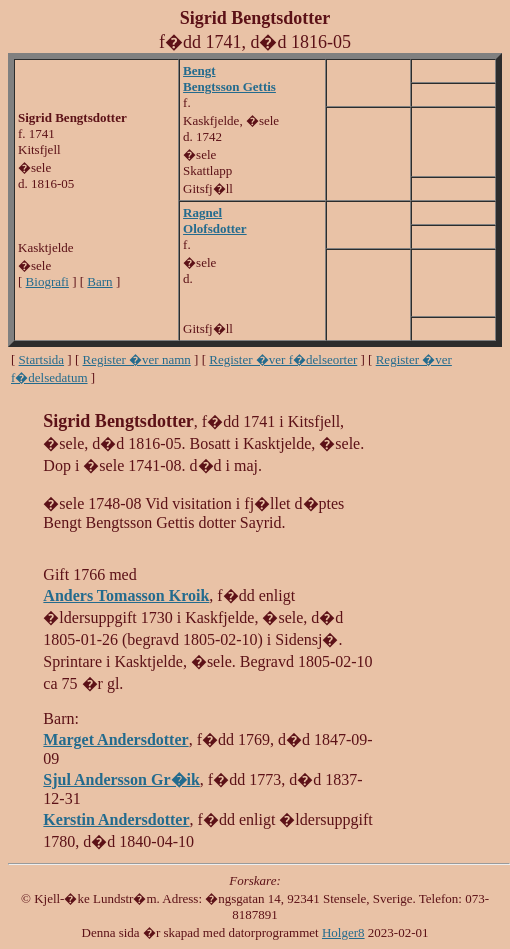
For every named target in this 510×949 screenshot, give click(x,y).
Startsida (42, 359)
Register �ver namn (137, 359)
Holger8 (343, 932)
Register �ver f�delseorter (283, 359)
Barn (99, 281)
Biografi (47, 281)
